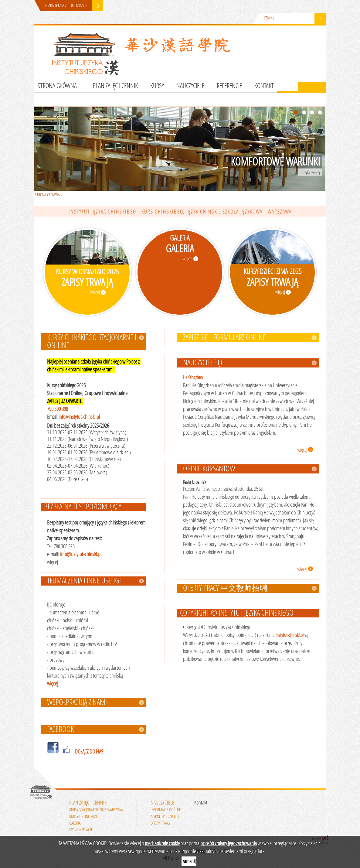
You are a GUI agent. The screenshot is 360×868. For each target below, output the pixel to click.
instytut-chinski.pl (290, 635)
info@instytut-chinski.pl (79, 417)
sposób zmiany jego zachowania (229, 843)
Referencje (229, 86)
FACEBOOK (60, 730)
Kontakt (264, 86)
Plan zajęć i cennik (115, 86)
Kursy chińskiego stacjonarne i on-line (92, 342)
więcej (53, 684)
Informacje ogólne (166, 810)
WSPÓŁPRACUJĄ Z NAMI (77, 702)
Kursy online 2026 (83, 817)
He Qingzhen (193, 377)
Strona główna (57, 86)
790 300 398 (58, 409)
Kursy (157, 86)
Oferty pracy (160, 823)
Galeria (75, 823)
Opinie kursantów (209, 469)
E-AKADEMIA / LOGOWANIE (66, 6)
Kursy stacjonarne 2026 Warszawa (96, 810)
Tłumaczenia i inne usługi (84, 581)
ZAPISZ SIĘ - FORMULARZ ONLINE (224, 338)
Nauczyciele (190, 86)
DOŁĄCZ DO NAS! (90, 752)
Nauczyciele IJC (204, 363)
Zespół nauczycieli (165, 817)
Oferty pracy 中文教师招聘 (225, 588)
